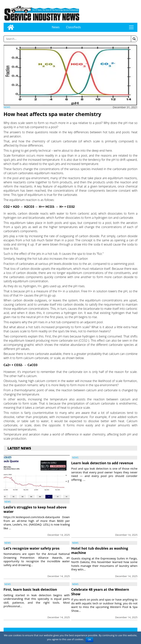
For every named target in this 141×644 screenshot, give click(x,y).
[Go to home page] (11, 27)
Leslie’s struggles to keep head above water (35, 509)
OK (89, 640)
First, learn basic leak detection (30, 589)
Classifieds (73, 27)
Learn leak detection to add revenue (102, 463)
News (56, 27)
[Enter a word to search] (67, 39)
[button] (134, 39)
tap (131, 27)
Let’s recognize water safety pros (32, 548)
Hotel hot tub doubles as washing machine (100, 550)
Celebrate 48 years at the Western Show (100, 592)
